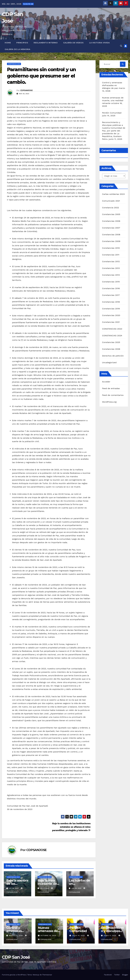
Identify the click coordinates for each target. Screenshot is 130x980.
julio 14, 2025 (79, 936)
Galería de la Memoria (18, 49)
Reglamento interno (46, 43)
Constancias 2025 (111, 342)
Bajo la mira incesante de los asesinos (47, 884)
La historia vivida (100, 43)
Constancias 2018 (111, 302)
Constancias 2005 (111, 214)
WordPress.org (109, 402)
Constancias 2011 (111, 255)
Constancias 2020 (111, 315)
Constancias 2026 (111, 349)
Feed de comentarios (113, 395)
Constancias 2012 (111, 261)
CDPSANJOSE (26, 90)
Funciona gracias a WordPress (14, 975)
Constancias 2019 (111, 309)
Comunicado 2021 (111, 201)
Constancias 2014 (111, 275)
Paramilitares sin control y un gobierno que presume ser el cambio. (41, 76)
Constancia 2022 (111, 208)
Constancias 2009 (111, 241)
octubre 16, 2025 (48, 936)
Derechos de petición (113, 356)
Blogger (125, 975)
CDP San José (16, 957)
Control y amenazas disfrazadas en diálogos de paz (112, 85)
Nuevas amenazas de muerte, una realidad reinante (113, 100)
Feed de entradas (111, 388)
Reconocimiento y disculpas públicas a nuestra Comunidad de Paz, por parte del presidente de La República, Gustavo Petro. (114, 131)
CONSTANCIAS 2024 (112, 336)
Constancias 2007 (111, 228)
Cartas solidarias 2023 (113, 194)
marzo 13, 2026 (16, 936)
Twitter (117, 975)
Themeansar (47, 975)
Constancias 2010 (111, 248)
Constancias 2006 (111, 221)
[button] (121, 46)
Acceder (106, 382)
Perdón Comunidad (112, 113)
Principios (22, 43)
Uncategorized (109, 362)
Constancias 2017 (111, 295)
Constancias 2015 (111, 282)
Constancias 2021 (111, 322)
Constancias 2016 (111, 288)
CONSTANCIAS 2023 (14, 64)
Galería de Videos (73, 43)
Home (8, 43)
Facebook (108, 975)
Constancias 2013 (111, 268)
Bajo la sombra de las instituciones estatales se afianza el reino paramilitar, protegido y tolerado (71, 827)
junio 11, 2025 (110, 936)
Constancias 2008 (111, 235)
